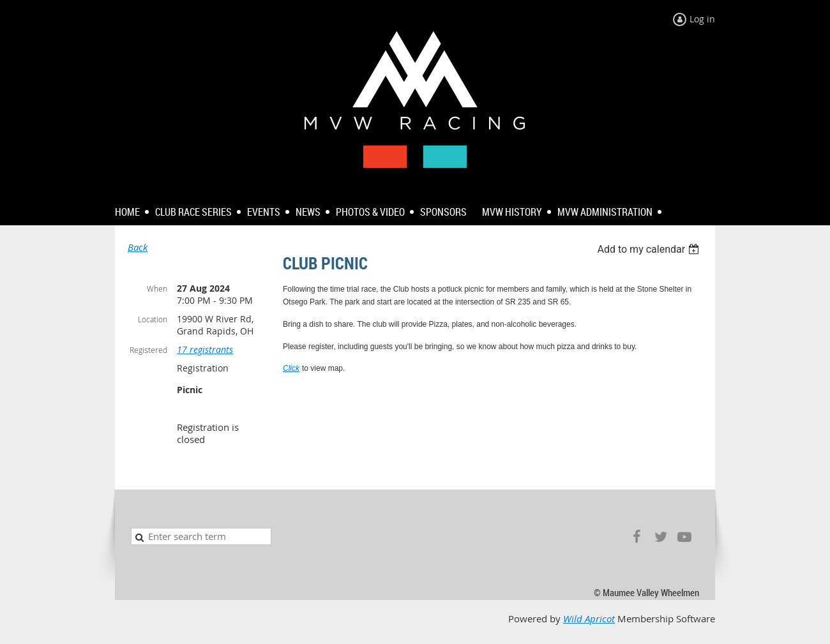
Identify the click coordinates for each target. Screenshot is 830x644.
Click (291, 368)
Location (153, 319)
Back (138, 247)
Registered (148, 350)
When (157, 288)
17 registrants (205, 349)
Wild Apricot (589, 619)
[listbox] (650, 249)
